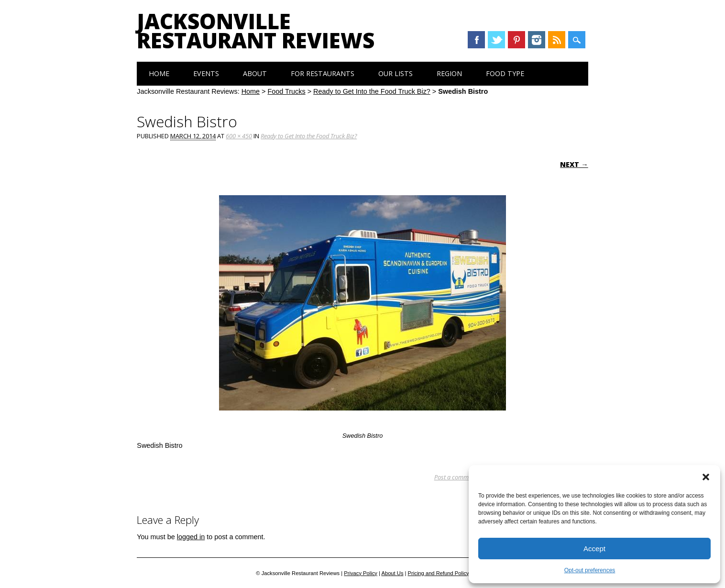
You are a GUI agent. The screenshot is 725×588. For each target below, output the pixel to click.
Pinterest (516, 40)
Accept (594, 549)
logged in (191, 537)
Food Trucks (286, 91)
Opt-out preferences (590, 570)
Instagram (537, 40)
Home (159, 73)
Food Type (505, 73)
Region (449, 73)
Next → (574, 164)
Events (206, 73)
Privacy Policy (361, 573)
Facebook (476, 40)
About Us (392, 573)
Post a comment (456, 477)
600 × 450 (239, 136)
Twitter (496, 40)
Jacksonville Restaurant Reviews (256, 31)
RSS (557, 40)
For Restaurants (323, 73)
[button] (706, 477)
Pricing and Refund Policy (439, 573)
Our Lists (395, 73)
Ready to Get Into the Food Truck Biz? (372, 91)
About (255, 73)
